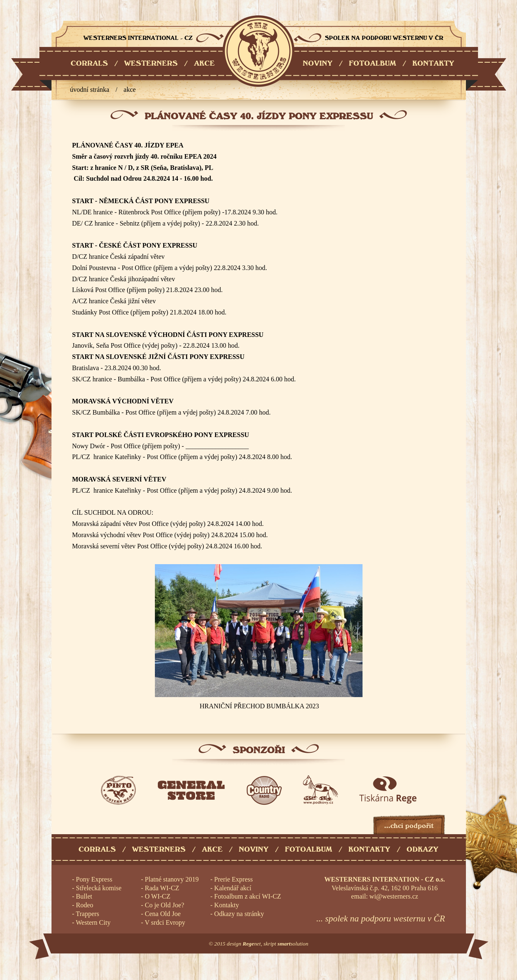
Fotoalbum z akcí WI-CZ (248, 896)
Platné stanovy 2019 (172, 879)
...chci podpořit (409, 826)
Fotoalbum (309, 849)
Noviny (254, 849)
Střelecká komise (99, 888)
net (252, 944)
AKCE (204, 63)
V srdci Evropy (165, 922)
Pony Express (94, 879)
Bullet (84, 896)
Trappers (88, 914)
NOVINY (318, 63)
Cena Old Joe (163, 914)
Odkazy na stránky (239, 914)
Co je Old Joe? (165, 905)
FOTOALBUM (372, 63)
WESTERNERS (151, 63)
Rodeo (85, 905)
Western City (93, 922)
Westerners (159, 849)
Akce (130, 90)
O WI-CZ (158, 896)
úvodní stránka (90, 90)
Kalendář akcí (233, 888)
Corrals (97, 849)
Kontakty (369, 849)
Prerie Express (234, 879)
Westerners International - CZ (258, 51)
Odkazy (423, 849)
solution (293, 944)
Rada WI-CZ (162, 888)
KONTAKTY (433, 63)
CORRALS (89, 63)
